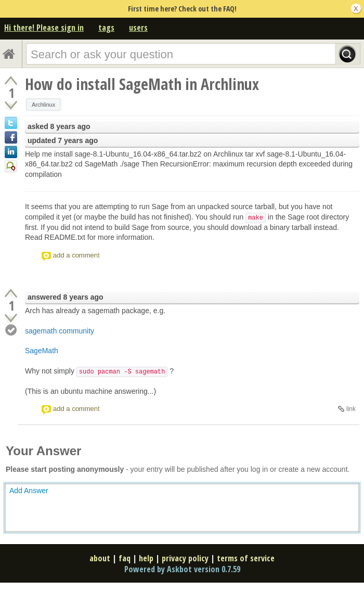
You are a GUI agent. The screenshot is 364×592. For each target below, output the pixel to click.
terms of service (246, 558)
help (146, 558)
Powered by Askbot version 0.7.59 (182, 569)
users (138, 28)
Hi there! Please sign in (44, 28)
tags (106, 28)
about (100, 558)
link (351, 409)
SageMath (42, 351)
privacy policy (185, 558)
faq (125, 558)
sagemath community (60, 331)
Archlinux (43, 105)
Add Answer (29, 491)
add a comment (76, 255)
